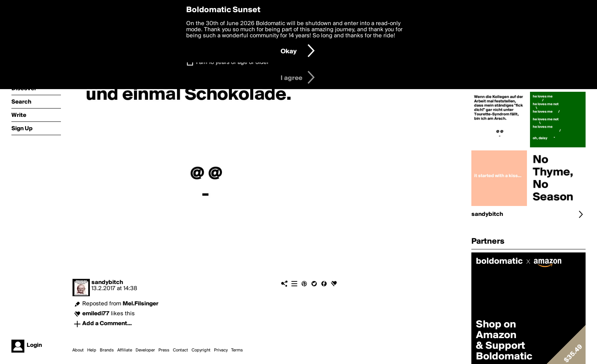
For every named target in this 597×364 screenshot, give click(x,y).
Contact (180, 350)
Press (164, 350)
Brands (107, 350)
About (78, 350)
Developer (145, 350)
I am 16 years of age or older (232, 62)
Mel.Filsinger (140, 304)
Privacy (221, 350)
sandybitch (107, 283)
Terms (237, 350)
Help (92, 350)
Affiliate (125, 350)
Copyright (201, 350)
